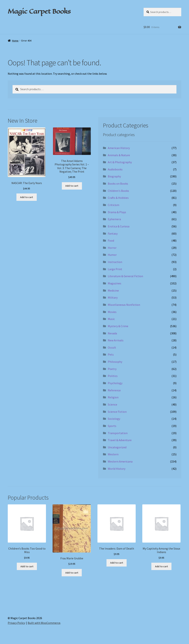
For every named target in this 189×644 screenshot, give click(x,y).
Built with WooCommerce (44, 623)
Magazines (115, 283)
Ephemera (114, 219)
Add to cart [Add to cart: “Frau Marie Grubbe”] (72, 573)
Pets (111, 354)
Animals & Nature (119, 155)
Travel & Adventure (120, 440)
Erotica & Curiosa (119, 226)
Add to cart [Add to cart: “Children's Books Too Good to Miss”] (27, 566)
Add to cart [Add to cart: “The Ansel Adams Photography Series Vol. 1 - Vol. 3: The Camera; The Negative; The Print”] (72, 186)
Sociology (114, 419)
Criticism (114, 205)
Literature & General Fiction (125, 276)
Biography (114, 176)
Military (113, 297)
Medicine (113, 290)
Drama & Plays (117, 212)
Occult (112, 347)
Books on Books (118, 183)
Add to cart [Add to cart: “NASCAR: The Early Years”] (27, 197)
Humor (112, 255)
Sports (112, 426)
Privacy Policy (16, 623)
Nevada (112, 333)
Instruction (115, 262)
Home (15, 41)
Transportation (118, 433)
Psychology (115, 383)
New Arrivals (116, 340)
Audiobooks (115, 169)
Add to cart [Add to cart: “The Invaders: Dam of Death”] (117, 563)
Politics (113, 376)
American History (119, 148)
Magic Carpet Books (39, 11)
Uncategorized (117, 447)
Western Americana (120, 461)
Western (113, 454)
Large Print (115, 269)
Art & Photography (120, 162)
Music (111, 319)
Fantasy (113, 233)
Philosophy (115, 362)
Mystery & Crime (118, 326)
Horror (112, 248)
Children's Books (118, 191)
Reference (114, 390)
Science (112, 404)
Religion (113, 397)
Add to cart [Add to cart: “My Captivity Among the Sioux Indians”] (161, 566)
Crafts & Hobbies (118, 198)
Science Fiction (117, 412)
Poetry (112, 369)
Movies (112, 312)
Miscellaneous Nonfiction (124, 305)
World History (117, 469)
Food (111, 240)
